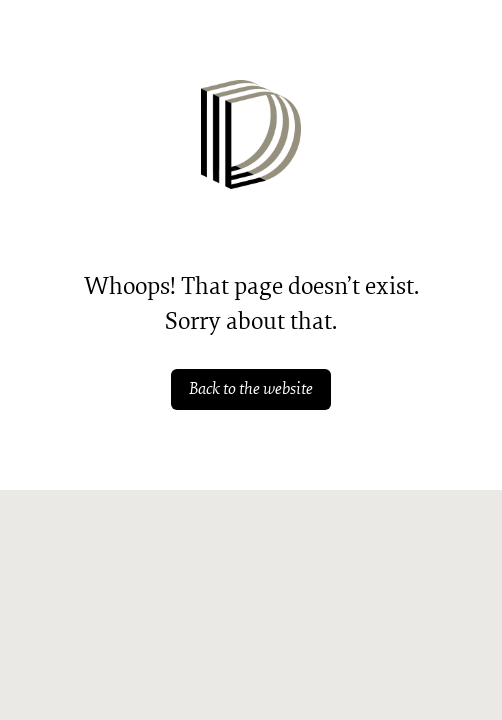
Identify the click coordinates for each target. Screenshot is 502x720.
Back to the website (251, 388)
